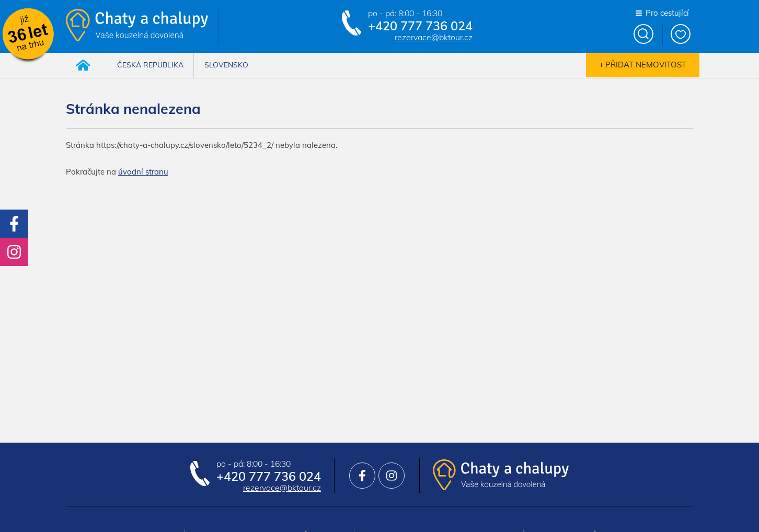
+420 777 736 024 (420, 26)
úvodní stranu (143, 172)
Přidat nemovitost (646, 65)
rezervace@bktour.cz (434, 37)
